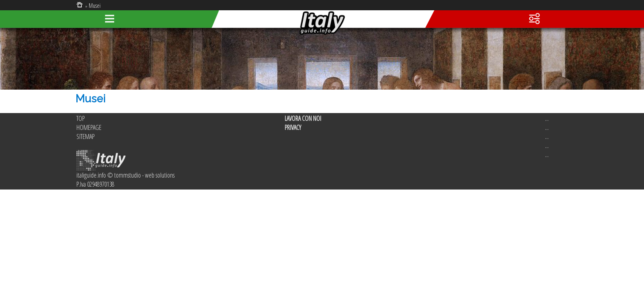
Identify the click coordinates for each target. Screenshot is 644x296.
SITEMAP (85, 136)
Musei (95, 6)
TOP (80, 118)
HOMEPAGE (89, 127)
